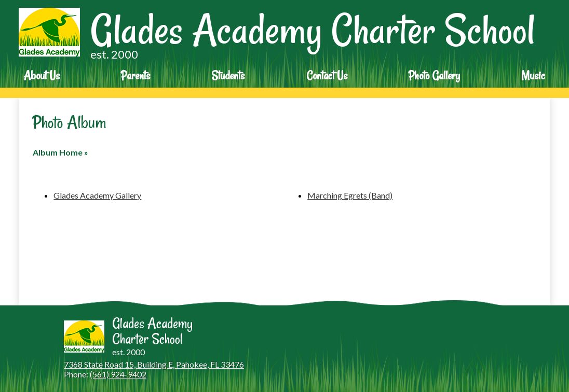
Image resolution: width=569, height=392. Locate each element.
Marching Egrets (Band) (350, 195)
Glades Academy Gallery (97, 195)
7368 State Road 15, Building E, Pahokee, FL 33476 (154, 364)
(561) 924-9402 (118, 374)
